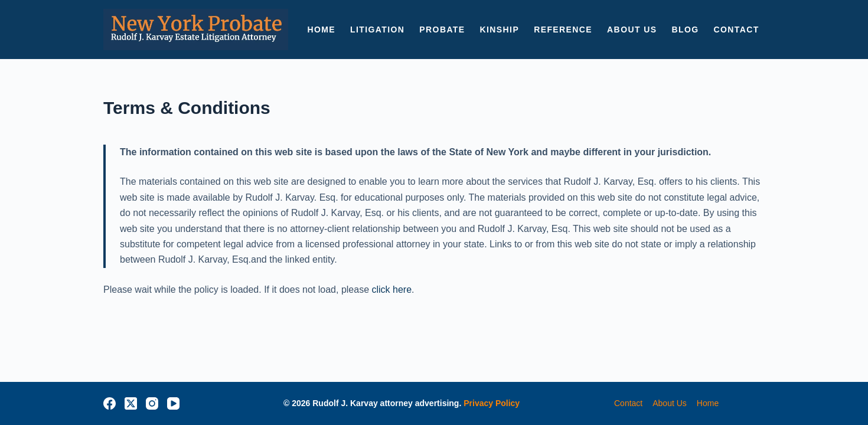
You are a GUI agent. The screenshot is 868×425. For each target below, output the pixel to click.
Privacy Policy (492, 403)
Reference (563, 30)
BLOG (685, 30)
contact (628, 403)
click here (392, 290)
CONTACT (736, 30)
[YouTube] (173, 403)
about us (670, 403)
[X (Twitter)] (131, 403)
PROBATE (442, 30)
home (708, 403)
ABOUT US (632, 30)
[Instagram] (152, 403)
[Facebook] (110, 403)
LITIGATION (377, 30)
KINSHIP (500, 30)
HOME (321, 30)
